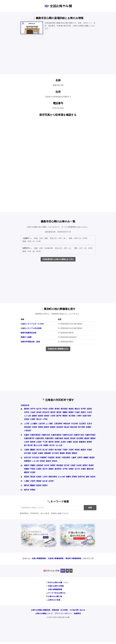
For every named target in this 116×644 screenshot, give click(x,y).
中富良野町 (66, 458)
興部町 (65, 416)
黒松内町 (74, 427)
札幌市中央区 (79, 435)
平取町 (33, 469)
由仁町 (45, 481)
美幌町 (27, 469)
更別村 (73, 438)
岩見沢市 (46, 412)
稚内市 (27, 490)
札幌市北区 (46, 435)
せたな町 (59, 445)
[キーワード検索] (51, 508)
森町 (88, 477)
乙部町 (33, 419)
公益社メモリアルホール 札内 (32, 324)
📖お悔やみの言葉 (53, 600)
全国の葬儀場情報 (39, 558)
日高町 (73, 465)
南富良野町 (53, 477)
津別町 (77, 450)
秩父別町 (58, 450)
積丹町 (51, 442)
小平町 (45, 419)
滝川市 (39, 450)
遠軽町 (35, 416)
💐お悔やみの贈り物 (54, 596)
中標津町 (43, 458)
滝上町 (45, 450)
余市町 (51, 481)
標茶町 (93, 438)
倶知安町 (60, 427)
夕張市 (33, 481)
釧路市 (47, 427)
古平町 (65, 469)
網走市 (77, 409)
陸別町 (39, 485)
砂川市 (52, 445)
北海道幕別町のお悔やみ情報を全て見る (58, 259)
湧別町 (39, 481)
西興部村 (28, 461)
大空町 (53, 416)
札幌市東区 (49, 438)
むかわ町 (62, 477)
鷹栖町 (33, 450)
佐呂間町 (80, 438)
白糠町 (69, 442)
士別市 (27, 442)
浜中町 (47, 465)
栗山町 (67, 427)
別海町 (71, 469)
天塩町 (89, 450)
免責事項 (77, 613)
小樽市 (79, 416)
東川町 (67, 465)
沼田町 (42, 461)
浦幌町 (65, 412)
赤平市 (33, 409)
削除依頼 (55, 610)
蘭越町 (33, 485)
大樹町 (27, 450)
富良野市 (58, 469)
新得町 (89, 442)
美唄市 (85, 465)
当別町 (35, 453)
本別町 (33, 472)
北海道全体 (25, 405)
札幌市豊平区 (29, 438)
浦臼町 (53, 412)
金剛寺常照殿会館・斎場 (30, 342)
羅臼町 (27, 485)
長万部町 (72, 416)
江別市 (89, 412)
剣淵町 (89, 427)
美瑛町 (53, 465)
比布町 (79, 465)
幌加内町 (90, 469)
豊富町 (75, 453)
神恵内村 (67, 424)
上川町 (27, 424)
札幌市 (27, 435)
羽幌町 (33, 465)
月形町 (71, 450)
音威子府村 (87, 416)
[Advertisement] (58, 56)
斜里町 (57, 442)
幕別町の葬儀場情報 (73, 558)
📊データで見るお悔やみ (56, 593)
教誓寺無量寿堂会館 (28, 333)
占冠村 (39, 442)
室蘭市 (69, 477)
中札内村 (35, 458)
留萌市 (45, 485)
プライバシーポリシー (63, 613)
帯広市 (39, 419)
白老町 (63, 442)
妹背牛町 (82, 477)
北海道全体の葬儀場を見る (58, 349)
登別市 (55, 461)
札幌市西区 (40, 438)
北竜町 (83, 469)
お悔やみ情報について (44, 613)
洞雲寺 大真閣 (26, 337)
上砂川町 (41, 424)
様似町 (67, 438)
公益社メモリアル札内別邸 (31, 328)
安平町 (83, 409)
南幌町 (86, 458)
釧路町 (53, 427)
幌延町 (27, 472)
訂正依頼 (64, 610)
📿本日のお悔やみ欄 (54, 582)
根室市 (48, 461)
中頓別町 (51, 458)
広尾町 (39, 469)
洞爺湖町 (48, 453)
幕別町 (27, 477)
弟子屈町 (28, 453)
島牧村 (33, 442)
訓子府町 (82, 427)
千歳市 (65, 450)
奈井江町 (28, 458)
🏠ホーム (26, 558)
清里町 (41, 427)
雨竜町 (71, 412)
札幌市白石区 (68, 435)
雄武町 (47, 416)
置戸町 (59, 416)
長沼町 (58, 458)
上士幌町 (34, 424)
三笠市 (45, 477)
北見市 (89, 424)
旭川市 (39, 409)
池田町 (89, 409)
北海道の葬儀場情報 (56, 558)
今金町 (33, 412)
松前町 (39, 477)
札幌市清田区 (56, 435)
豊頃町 (69, 453)
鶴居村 (83, 450)
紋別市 (93, 477)
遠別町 (41, 416)
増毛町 (33, 477)
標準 (63, 571)
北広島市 (82, 424)
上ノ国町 (49, 424)
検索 (90, 508)
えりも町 (28, 416)
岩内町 (39, 412)
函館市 (27, 465)
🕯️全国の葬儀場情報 (54, 589)
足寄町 (51, 409)
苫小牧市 (55, 453)
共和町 (35, 427)
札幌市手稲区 (90, 435)
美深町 (91, 465)
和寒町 (33, 490)
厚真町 (71, 409)
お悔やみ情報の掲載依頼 (41, 610)
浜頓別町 (40, 465)
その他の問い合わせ (77, 610)
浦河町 (59, 412)
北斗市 (77, 469)
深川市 (45, 469)
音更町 (27, 419)
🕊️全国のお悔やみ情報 (55, 586)
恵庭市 (83, 412)
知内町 (75, 442)
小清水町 (28, 431)
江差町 (77, 412)
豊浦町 (62, 453)
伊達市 (51, 450)
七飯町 (74, 458)
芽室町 (75, 477)
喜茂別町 (28, 427)
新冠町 (92, 458)
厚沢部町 (64, 409)
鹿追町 (87, 438)
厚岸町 (57, 409)
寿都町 (46, 445)
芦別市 (45, 409)
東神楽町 (60, 465)
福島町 (51, 469)
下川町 (45, 442)
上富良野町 (58, 424)
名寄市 (80, 458)
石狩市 (27, 412)
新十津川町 (28, 445)
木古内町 (75, 424)
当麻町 (41, 453)
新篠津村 (82, 442)
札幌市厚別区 (35, 435)
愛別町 (27, 409)
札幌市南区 (59, 438)
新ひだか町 (38, 445)
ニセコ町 (35, 461)
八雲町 (27, 481)
